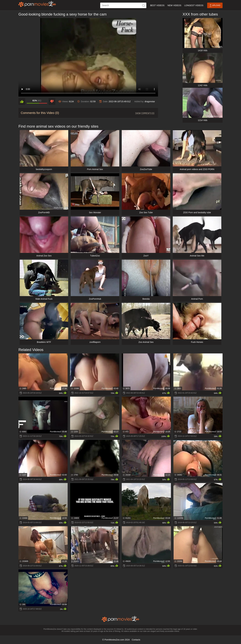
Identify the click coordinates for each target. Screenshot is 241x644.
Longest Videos (194, 5)
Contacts (136, 640)
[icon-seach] (144, 5)
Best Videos (157, 5)
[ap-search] (123, 5)
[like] (22, 101)
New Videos (174, 5)
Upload (215, 5)
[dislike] (52, 101)
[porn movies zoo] (37, 4)
